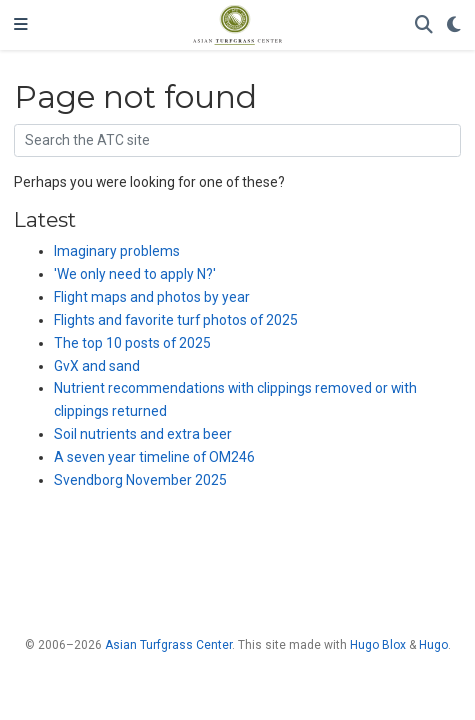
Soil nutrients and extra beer (143, 434)
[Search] (424, 25)
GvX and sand (97, 366)
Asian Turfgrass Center (168, 645)
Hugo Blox (378, 645)
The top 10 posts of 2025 (132, 343)
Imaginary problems (117, 251)
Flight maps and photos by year (152, 297)
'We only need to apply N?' (135, 274)
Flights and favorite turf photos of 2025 (176, 320)
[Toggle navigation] (21, 25)
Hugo (433, 645)
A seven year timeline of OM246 (154, 457)
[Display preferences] (454, 25)
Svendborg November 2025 (140, 480)
